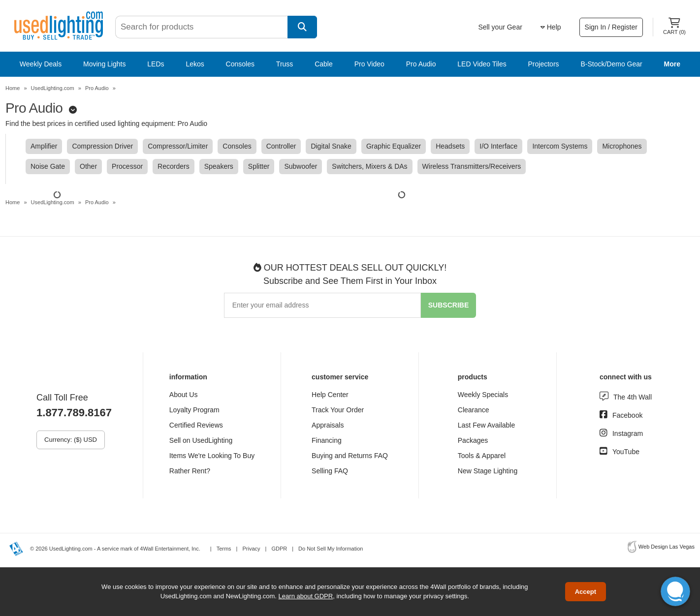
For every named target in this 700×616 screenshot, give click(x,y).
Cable (324, 64)
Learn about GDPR (306, 596)
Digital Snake (331, 146)
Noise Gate (48, 166)
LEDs (156, 64)
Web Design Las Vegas (667, 547)
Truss (285, 64)
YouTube (626, 452)
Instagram (628, 433)
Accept (586, 592)
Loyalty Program (194, 410)
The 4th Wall (633, 397)
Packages (473, 440)
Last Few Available (486, 425)
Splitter (259, 166)
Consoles (240, 64)
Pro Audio (421, 64)
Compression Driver (102, 146)
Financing (327, 440)
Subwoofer (301, 166)
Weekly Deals (41, 64)
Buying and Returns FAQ (350, 456)
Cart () (674, 26)
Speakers (219, 166)
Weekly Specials (483, 395)
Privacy (251, 549)
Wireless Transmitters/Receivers (472, 166)
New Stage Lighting (488, 471)
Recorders (174, 166)
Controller (281, 146)
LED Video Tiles (482, 64)
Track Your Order (338, 410)
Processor (127, 166)
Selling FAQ (330, 471)
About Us (184, 395)
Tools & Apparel (482, 456)
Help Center (330, 395)
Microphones (622, 146)
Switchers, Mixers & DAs (369, 166)
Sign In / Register (611, 27)
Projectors (544, 64)
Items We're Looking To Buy (212, 456)
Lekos (195, 64)
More (672, 64)
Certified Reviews (196, 425)
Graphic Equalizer (394, 146)
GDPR (279, 549)
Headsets (450, 146)
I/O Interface (498, 146)
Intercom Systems (560, 146)
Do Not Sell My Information (331, 549)
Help (551, 27)
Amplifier (44, 146)
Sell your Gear (500, 27)
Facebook (627, 415)
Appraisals (328, 425)
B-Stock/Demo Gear (611, 64)
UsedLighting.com (53, 88)
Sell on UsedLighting (201, 440)
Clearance (474, 410)
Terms (224, 549)
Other (88, 166)
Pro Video (369, 64)
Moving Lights (104, 64)
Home (13, 88)
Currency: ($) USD (71, 440)
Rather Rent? (190, 471)
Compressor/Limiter (178, 146)
